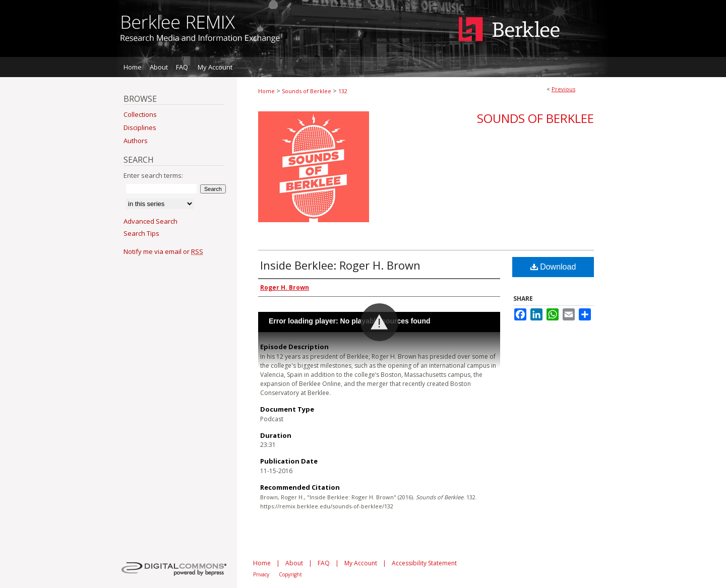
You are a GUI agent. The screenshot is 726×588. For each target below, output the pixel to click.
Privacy (261, 574)
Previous (563, 89)
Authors (136, 141)
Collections (140, 114)
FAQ (324, 563)
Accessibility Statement (424, 563)
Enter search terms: (153, 175)
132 (343, 91)
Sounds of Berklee (307, 91)
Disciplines (140, 127)
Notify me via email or (163, 251)
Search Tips (141, 233)
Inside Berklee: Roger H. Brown (340, 265)
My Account (361, 563)
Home (266, 91)
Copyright (290, 574)
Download (553, 267)
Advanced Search (150, 221)
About (294, 563)
